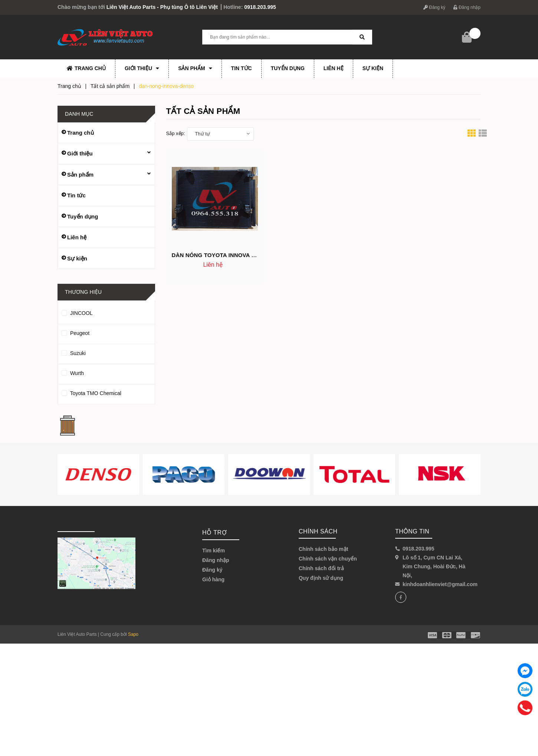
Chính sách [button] (318, 531)
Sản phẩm (195, 68)
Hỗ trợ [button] (214, 533)
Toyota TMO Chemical (106, 393)
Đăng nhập (467, 7)
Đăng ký (434, 7)
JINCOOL (106, 313)
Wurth (106, 373)
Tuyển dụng (288, 68)
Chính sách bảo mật (323, 549)
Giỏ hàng (213, 579)
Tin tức (242, 68)
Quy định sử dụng (321, 578)
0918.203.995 (260, 7)
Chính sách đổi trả (321, 568)
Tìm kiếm (214, 550)
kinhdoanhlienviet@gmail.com (440, 584)
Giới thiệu (142, 68)
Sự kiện (373, 68)
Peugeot (106, 333)
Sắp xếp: (176, 133)
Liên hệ (334, 68)
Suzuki (106, 353)
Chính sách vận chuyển (328, 559)
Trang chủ (86, 68)
